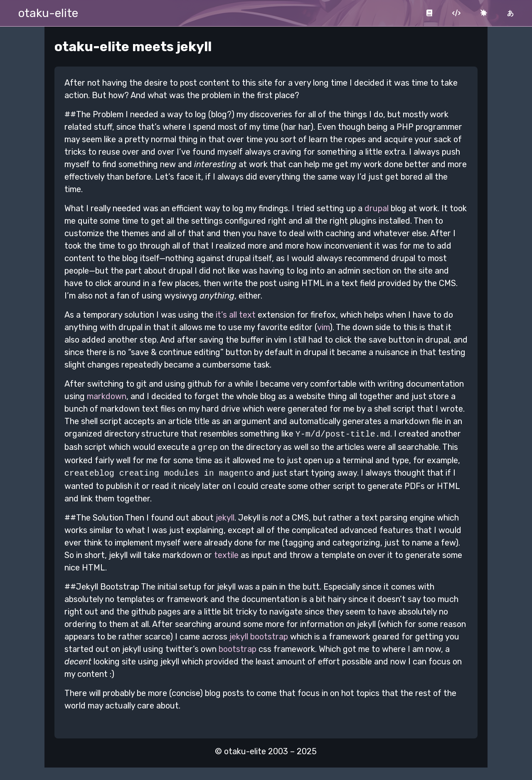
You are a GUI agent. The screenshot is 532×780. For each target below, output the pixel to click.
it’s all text (236, 315)
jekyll (225, 515)
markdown (107, 396)
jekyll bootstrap (259, 634)
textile (226, 553)
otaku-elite (48, 13)
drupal (377, 208)
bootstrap (238, 647)
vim (323, 327)
